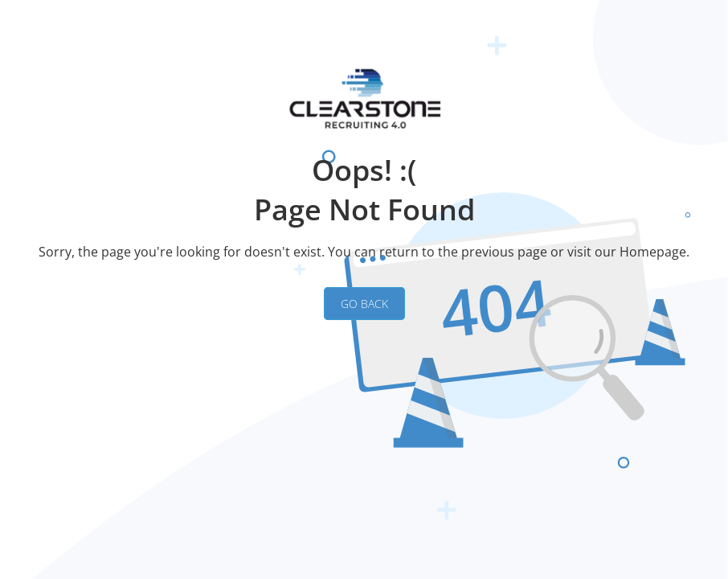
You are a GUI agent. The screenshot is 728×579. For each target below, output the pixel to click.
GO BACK (364, 304)
